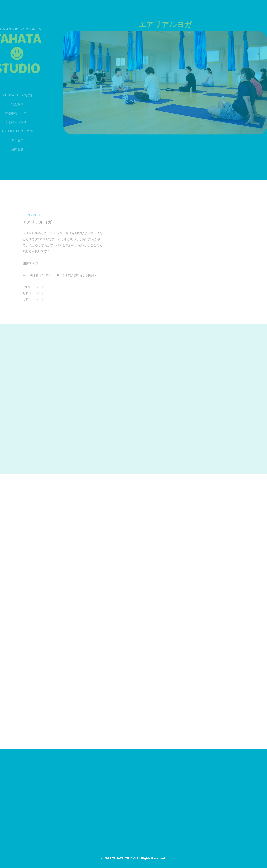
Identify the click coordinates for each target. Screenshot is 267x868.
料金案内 (12, 104)
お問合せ (12, 149)
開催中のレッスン (12, 113)
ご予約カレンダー (12, 122)
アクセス (12, 140)
